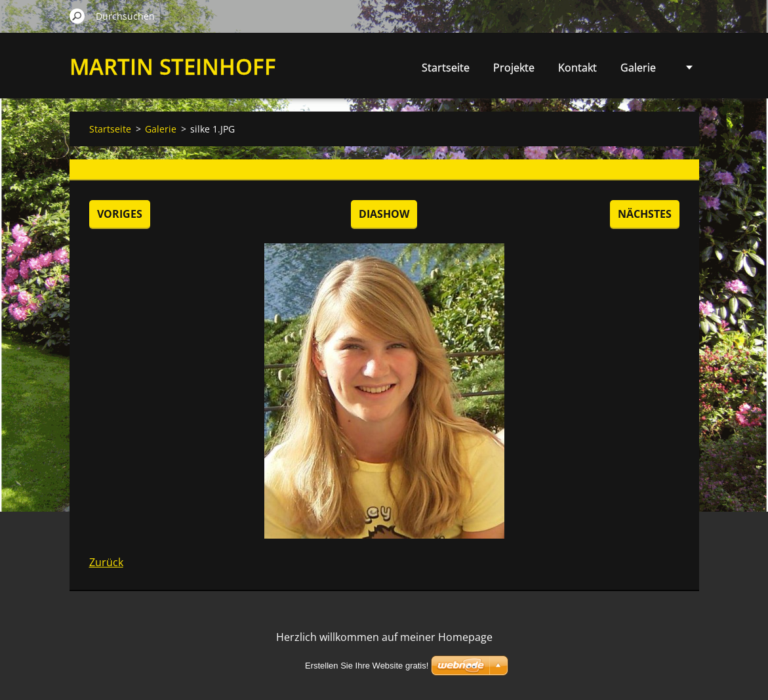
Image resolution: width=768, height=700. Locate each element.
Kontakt (577, 68)
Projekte (514, 68)
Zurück (106, 562)
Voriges (120, 214)
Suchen (77, 16)
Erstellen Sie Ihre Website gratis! (367, 666)
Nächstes (645, 214)
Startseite (446, 68)
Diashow (384, 214)
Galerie (638, 68)
